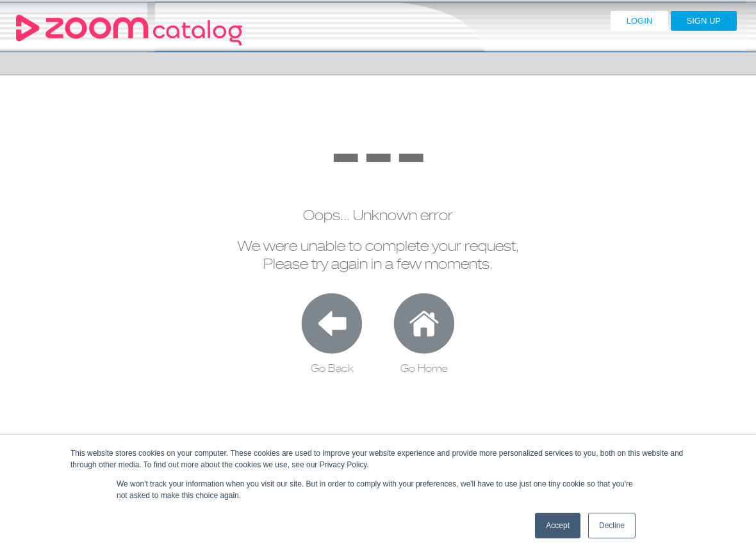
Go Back (332, 368)
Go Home (424, 368)
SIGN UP (704, 21)
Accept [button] (558, 526)
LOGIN (639, 21)
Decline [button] (612, 526)
